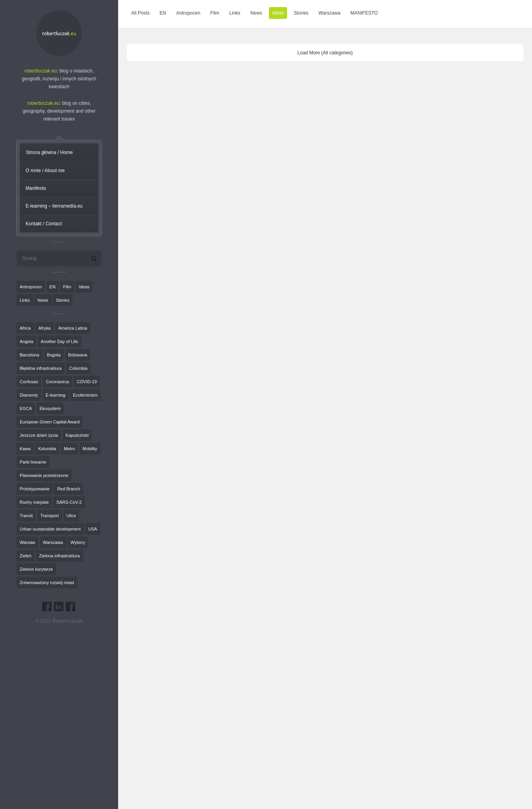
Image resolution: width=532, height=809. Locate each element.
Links (235, 13)
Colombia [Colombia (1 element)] (78, 368)
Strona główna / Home (49, 152)
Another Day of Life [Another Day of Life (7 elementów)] (59, 341)
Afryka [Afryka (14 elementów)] (44, 328)
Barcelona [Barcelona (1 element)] (30, 355)
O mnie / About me (45, 171)
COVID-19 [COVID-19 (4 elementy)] (87, 382)
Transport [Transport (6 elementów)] (50, 516)
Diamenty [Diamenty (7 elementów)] (29, 395)
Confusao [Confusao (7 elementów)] (29, 382)
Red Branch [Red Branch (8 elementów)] (69, 489)
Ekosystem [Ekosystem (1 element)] (50, 408)
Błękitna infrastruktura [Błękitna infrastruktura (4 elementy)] (41, 368)
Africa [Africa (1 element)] (25, 328)
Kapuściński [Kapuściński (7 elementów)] (77, 435)
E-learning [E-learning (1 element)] (56, 395)
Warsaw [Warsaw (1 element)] (27, 542)
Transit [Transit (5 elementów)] (26, 516)
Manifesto (36, 188)
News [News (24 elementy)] (43, 300)
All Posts (140, 13)
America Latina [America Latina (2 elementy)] (73, 328)
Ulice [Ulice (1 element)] (71, 516)
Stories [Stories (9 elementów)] (63, 300)
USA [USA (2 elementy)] (93, 529)
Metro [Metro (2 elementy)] (69, 449)
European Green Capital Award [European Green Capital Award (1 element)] (50, 422)
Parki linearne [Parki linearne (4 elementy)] (33, 462)
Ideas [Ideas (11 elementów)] (84, 287)
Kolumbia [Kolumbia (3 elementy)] (47, 449)
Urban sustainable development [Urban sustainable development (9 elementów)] (50, 529)
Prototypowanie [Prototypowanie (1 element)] (35, 489)
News (256, 13)
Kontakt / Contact (44, 224)
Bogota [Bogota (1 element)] (54, 355)
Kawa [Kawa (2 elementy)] (25, 449)
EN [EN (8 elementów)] (53, 287)
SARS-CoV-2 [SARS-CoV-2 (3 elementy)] (69, 502)
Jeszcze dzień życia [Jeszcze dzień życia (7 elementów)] (39, 435)
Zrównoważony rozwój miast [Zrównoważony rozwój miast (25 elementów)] (47, 583)
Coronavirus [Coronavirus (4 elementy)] (57, 382)
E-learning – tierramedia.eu (54, 206)
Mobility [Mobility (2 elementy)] (90, 449)
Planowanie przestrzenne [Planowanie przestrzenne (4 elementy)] (44, 475)
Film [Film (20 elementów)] (67, 287)
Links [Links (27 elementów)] (25, 300)
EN (163, 13)
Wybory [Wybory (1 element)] (78, 542)
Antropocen (188, 13)
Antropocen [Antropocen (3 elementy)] (31, 287)
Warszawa (330, 13)
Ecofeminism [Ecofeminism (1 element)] (85, 395)
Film (215, 13)
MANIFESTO (364, 13)
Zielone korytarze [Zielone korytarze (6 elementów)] (36, 569)
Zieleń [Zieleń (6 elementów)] (26, 556)
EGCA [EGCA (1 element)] (26, 408)
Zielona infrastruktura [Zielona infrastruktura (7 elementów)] (59, 556)
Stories (301, 13)
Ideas (278, 13)
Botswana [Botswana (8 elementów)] (78, 355)
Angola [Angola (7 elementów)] (26, 341)
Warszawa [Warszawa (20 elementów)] (53, 542)
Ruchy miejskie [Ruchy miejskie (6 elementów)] (34, 502)
